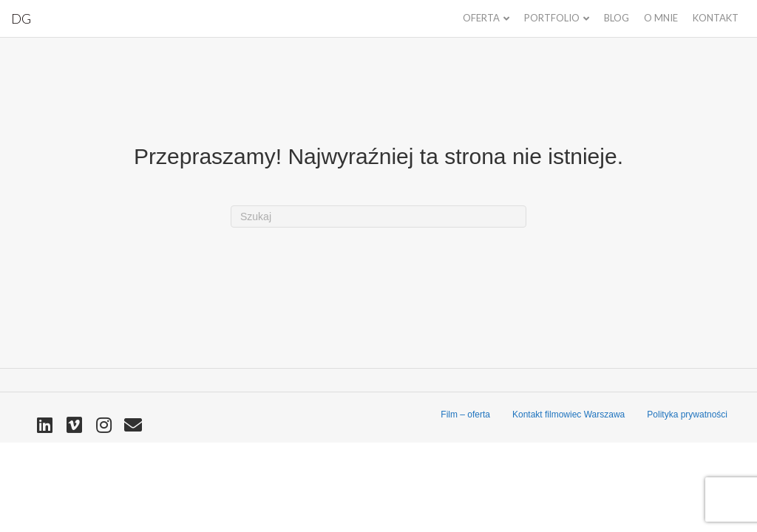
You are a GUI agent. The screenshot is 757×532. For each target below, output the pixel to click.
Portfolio (552, 18)
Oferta (481, 18)
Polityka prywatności (687, 415)
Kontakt (716, 18)
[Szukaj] (378, 217)
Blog (617, 18)
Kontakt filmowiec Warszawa (568, 415)
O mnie (661, 18)
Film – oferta (465, 415)
